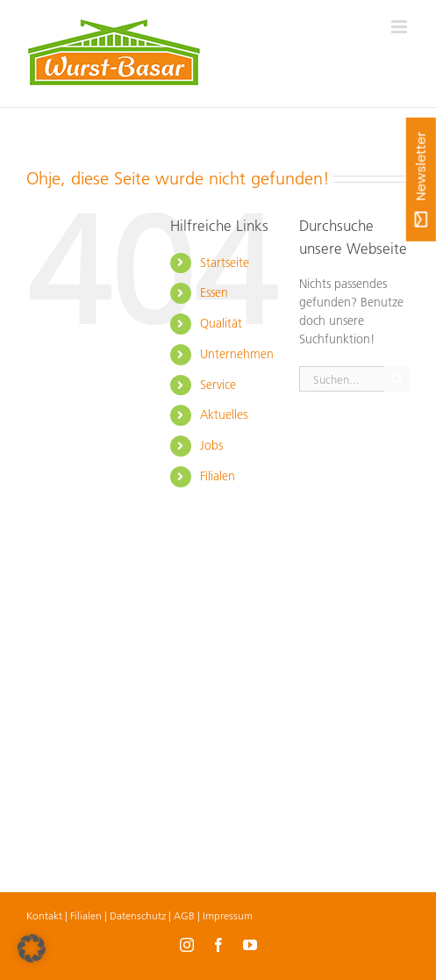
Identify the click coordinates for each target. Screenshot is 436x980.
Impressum (228, 915)
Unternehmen (237, 354)
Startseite (225, 263)
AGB (184, 915)
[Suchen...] (342, 379)
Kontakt (44, 915)
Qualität (221, 323)
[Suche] (397, 379)
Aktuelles (224, 414)
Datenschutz (138, 915)
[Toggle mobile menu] (400, 27)
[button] (32, 948)
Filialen (218, 476)
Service (218, 385)
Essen (214, 292)
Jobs (211, 445)
